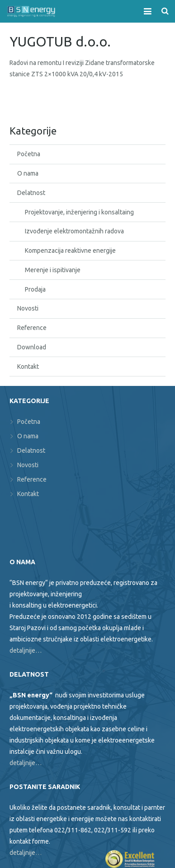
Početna (29, 154)
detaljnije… (26, 650)
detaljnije (22, 853)
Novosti (28, 308)
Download (32, 347)
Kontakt (28, 367)
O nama (28, 173)
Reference (32, 328)
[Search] (165, 11)
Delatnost (31, 193)
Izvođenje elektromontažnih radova (74, 231)
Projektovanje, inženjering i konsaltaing (79, 212)
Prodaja (35, 289)
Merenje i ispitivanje (53, 270)
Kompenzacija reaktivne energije (70, 251)
